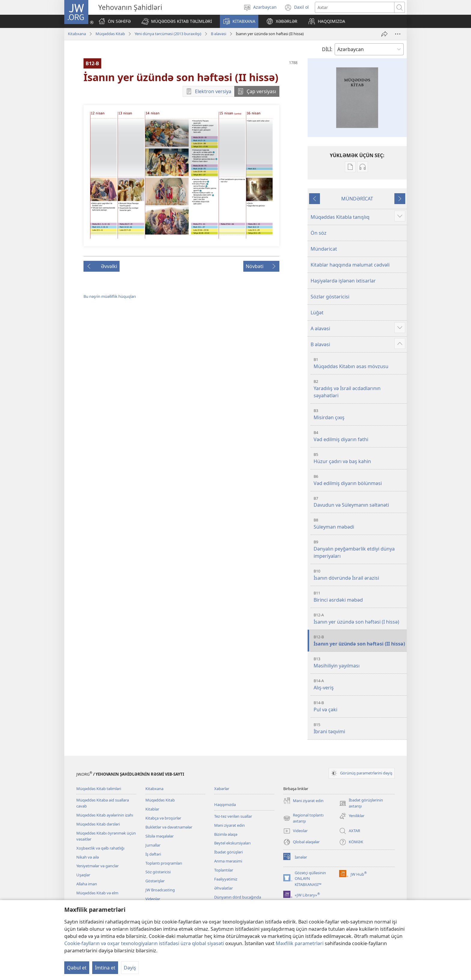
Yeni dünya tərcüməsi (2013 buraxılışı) (168, 34)
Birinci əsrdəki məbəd (359, 597)
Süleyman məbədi (359, 524)
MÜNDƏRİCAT (357, 199)
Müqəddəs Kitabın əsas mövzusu (359, 363)
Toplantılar (224, 870)
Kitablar (152, 809)
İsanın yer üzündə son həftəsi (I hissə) (359, 619)
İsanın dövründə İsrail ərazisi (359, 575)
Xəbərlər (222, 789)
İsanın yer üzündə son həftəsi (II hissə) (359, 641)
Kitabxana (77, 34)
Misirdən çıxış (359, 414)
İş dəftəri (153, 854)
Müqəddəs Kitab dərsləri (98, 824)
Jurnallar (153, 845)
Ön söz (319, 233)
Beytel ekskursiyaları (232, 843)
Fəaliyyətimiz (226, 879)
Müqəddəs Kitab (110, 34)
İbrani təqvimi (359, 728)
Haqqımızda (225, 804)
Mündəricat (324, 249)
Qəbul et (77, 968)
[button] (177, 21)
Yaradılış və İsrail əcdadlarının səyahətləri (359, 389)
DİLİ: (327, 49)
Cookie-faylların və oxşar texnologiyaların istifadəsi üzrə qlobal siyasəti (144, 943)
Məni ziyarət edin (229, 825)
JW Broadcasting (160, 890)
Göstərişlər (155, 881)
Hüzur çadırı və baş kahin (359, 458)
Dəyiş (130, 968)
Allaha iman (87, 884)
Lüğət (317, 313)
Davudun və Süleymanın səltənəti (359, 502)
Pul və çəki (359, 706)
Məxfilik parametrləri (300, 943)
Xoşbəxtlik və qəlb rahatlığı (100, 848)
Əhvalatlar (223, 888)
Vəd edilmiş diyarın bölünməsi (359, 480)
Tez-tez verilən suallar (233, 816)
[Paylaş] (384, 34)
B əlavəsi (219, 34)
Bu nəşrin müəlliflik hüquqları (110, 296)
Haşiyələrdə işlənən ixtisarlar (343, 281)
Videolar (153, 899)
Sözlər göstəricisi (330, 297)
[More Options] (398, 34)
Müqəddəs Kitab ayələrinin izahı (105, 815)
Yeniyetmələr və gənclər (97, 866)
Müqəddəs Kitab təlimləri (99, 789)
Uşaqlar (83, 875)
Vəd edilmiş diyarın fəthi (359, 436)
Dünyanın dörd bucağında (238, 897)
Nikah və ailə (88, 857)
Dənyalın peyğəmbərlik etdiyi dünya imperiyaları (359, 549)
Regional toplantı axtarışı (303, 818)
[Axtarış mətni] (355, 7)
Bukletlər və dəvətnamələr (169, 827)
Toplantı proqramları (164, 863)
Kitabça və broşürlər (163, 818)
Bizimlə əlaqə (226, 834)
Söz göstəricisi (158, 872)
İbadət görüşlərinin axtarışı (361, 803)
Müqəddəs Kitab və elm (97, 893)
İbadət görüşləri (228, 852)
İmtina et (105, 968)
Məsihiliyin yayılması (359, 662)
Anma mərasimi (228, 861)
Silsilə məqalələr (160, 836)
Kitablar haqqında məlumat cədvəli (350, 265)
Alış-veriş (359, 684)
